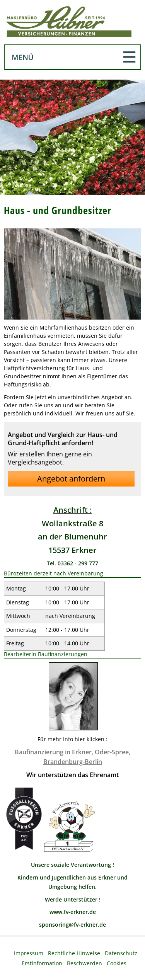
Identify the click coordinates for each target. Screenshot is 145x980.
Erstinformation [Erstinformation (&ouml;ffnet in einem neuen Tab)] (42, 963)
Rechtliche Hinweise (74, 953)
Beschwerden (84, 963)
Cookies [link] (117, 963)
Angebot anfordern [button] (71, 479)
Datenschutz (121, 953)
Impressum (29, 953)
